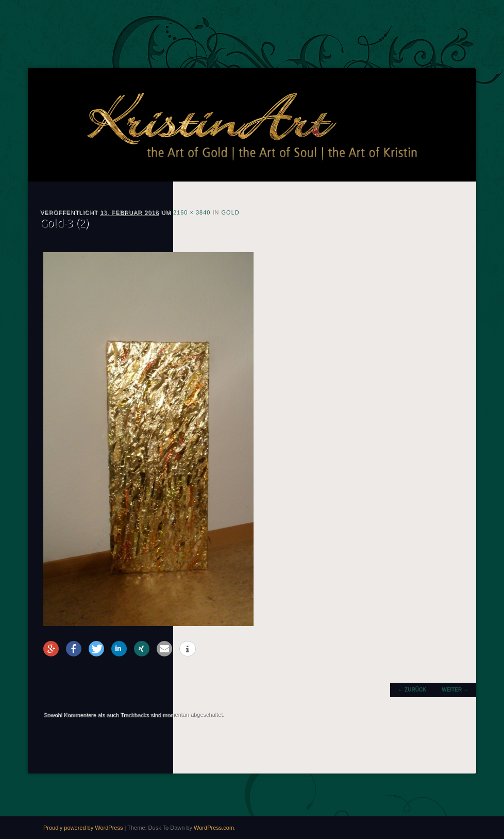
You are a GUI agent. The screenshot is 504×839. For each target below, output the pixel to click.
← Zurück (412, 690)
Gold (231, 212)
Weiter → (455, 690)
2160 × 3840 (192, 212)
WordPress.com (214, 828)
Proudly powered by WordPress (83, 828)
